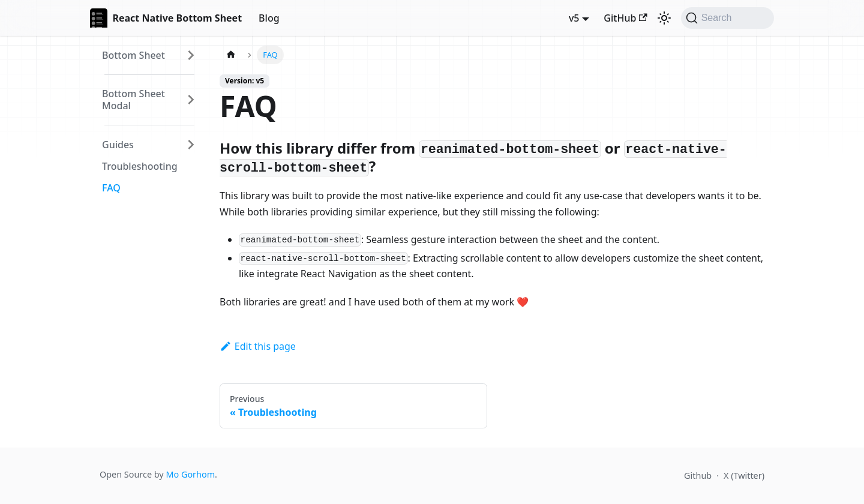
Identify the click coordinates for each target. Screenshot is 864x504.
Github (698, 475)
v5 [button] (574, 18)
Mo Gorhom (190, 474)
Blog (269, 18)
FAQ (111, 188)
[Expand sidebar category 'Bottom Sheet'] (191, 55)
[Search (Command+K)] (727, 18)
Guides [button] (118, 145)
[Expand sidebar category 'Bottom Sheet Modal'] (191, 100)
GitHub (625, 18)
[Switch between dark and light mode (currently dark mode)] (664, 18)
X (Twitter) (744, 475)
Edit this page (258, 346)
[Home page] (231, 55)
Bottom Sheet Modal (133, 100)
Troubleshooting (140, 166)
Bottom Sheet (133, 55)
